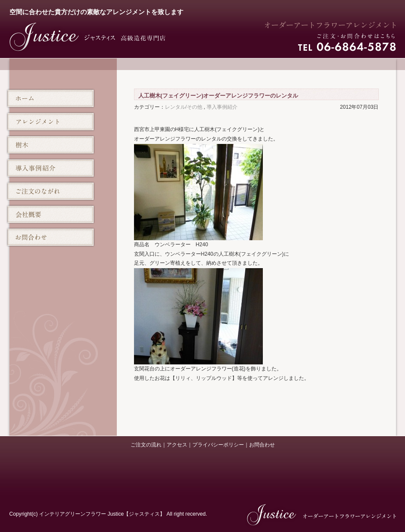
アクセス (177, 445)
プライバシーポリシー (218, 445)
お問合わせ (262, 445)
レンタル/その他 (184, 107)
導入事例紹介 (222, 107)
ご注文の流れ (146, 445)
